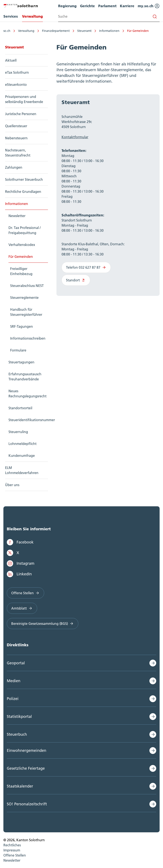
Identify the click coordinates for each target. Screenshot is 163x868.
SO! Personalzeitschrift (27, 804)
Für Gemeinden (138, 31)
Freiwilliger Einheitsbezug (21, 271)
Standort (76, 280)
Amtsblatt (22, 608)
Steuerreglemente (24, 298)
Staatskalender (20, 786)
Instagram (21, 563)
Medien (14, 681)
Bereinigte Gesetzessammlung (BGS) (43, 624)
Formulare (18, 350)
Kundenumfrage (22, 456)
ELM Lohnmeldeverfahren (22, 470)
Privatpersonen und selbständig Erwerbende (24, 99)
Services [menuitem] (11, 16)
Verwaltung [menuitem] (32, 16)
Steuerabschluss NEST (27, 286)
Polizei (13, 699)
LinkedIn (19, 574)
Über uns (12, 485)
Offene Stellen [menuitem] (15, 855)
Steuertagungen (21, 362)
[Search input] (109, 16)
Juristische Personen (21, 114)
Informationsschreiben (28, 338)
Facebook (20, 542)
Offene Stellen (25, 593)
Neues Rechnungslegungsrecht (27, 394)
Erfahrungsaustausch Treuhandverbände (25, 377)
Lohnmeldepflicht (22, 444)
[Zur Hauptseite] (21, 5)
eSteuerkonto (16, 85)
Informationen (109, 31)
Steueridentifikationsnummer (28, 420)
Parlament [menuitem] (107, 6)
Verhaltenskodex (22, 245)
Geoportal (16, 663)
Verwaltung (26, 31)
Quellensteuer (16, 126)
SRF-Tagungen (22, 326)
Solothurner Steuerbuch (24, 179)
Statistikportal (19, 716)
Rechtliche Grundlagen (23, 192)
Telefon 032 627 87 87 (86, 267)
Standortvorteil (20, 408)
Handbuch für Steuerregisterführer (26, 312)
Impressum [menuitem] (12, 850)
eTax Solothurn (17, 72)
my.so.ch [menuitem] (149, 6)
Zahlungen (14, 167)
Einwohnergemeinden (27, 750)
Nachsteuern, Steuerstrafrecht (18, 153)
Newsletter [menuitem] (12, 860)
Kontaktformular (75, 137)
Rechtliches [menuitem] (12, 845)
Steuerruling (18, 432)
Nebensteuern (16, 138)
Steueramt (84, 31)
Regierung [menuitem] (67, 6)
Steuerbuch (17, 734)
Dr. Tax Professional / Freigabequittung (25, 230)
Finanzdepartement (56, 31)
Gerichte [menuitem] (87, 6)
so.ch (7, 31)
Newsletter (17, 216)
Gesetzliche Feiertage (26, 768)
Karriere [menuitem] (127, 6)
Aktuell (11, 60)
